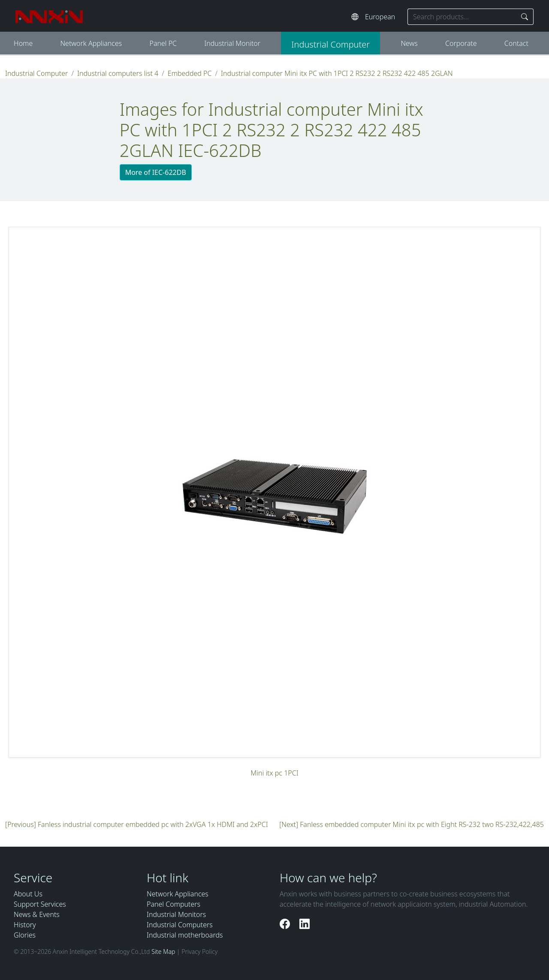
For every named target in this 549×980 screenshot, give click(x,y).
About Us (28, 894)
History (25, 925)
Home (23, 43)
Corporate (461, 43)
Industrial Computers (180, 925)
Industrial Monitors (176, 914)
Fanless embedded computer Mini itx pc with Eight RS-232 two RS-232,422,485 (422, 824)
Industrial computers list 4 (118, 73)
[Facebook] (286, 924)
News (409, 43)
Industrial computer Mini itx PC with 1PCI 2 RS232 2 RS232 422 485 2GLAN (337, 73)
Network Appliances (91, 43)
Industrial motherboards (185, 935)
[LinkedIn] (305, 924)
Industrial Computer (330, 44)
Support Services (40, 904)
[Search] (525, 17)
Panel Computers (173, 904)
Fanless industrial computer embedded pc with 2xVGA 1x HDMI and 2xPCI (153, 824)
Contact (516, 43)
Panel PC (163, 43)
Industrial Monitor (232, 43)
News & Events (37, 914)
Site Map (163, 951)
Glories (25, 935)
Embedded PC (190, 73)
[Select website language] (382, 17)
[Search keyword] (462, 17)
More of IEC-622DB (156, 172)
